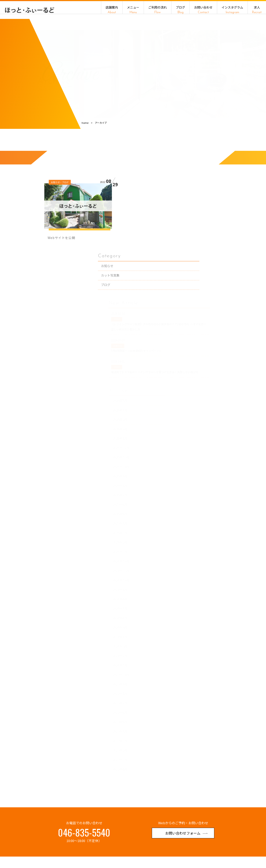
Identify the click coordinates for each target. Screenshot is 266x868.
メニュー (133, 10)
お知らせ (222, 212)
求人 (257, 10)
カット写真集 (225, 221)
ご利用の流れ (158, 10)
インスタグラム (232, 10)
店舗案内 (112, 10)
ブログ (180, 10)
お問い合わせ (203, 10)
